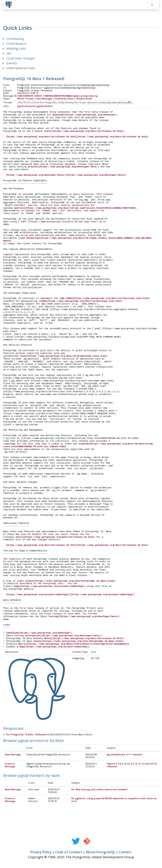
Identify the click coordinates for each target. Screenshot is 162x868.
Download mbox (64, 99)
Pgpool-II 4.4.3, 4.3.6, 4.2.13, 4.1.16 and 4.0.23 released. (132, 765)
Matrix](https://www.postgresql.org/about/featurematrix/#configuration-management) (74, 644)
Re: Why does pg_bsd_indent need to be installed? (100, 790)
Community (15, 39)
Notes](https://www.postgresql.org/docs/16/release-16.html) (84, 638)
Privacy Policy (41, 852)
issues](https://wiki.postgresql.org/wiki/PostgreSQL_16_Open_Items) (70, 581)
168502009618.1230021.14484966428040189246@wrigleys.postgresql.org (57, 96)
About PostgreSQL (100, 852)
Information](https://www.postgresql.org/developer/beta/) (63, 636)
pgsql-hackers (45, 106)
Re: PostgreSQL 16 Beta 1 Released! (26, 735)
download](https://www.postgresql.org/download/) (85, 115)
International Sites (21, 68)
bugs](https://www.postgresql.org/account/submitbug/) (50, 586)
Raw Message (44, 99)
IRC (9, 53)
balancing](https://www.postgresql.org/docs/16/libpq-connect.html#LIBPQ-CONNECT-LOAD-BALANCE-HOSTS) (78, 239)
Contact (125, 852)
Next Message (13, 755)
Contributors (16, 43)
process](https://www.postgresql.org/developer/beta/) (63, 167)
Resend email (84, 99)
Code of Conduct (69, 852)
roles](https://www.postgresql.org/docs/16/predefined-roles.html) (63, 356)
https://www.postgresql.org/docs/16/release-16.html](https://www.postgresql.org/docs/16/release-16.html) (78, 137)
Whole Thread (25, 99)
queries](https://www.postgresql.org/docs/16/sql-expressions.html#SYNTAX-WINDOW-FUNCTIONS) (75, 208)
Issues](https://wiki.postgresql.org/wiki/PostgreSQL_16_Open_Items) (79, 641)
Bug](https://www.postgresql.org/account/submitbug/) (54, 647)
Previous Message (10, 765)
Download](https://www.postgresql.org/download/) (39, 633)
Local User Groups (21, 58)
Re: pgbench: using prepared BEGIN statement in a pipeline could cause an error (114, 800)
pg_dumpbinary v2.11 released (124, 755)
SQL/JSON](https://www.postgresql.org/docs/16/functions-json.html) (105, 298)
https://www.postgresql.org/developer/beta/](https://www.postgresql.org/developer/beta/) (67, 175)
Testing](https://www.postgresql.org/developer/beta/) (84, 617)
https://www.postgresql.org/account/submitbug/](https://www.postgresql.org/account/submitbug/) (71, 595)
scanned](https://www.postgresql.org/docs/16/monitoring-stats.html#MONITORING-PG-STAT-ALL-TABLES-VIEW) (78, 445)
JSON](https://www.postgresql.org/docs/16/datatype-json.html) (81, 301)
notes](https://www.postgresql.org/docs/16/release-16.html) (84, 131)
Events (12, 63)
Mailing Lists (16, 48)
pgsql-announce (27, 106)
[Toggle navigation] (152, 5)
